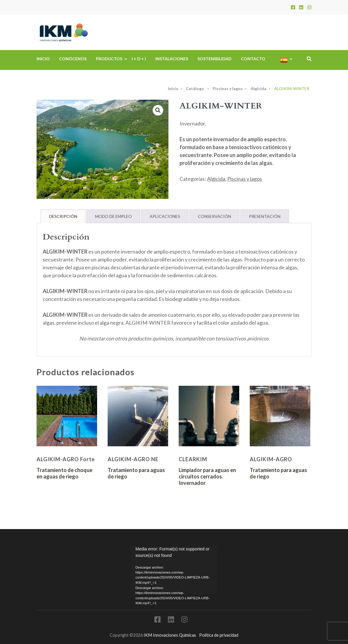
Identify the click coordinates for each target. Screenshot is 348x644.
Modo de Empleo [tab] (113, 216)
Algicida (216, 179)
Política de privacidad (219, 635)
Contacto (253, 59)
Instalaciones (172, 59)
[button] (158, 110)
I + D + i (139, 59)
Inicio (43, 59)
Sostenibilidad (215, 59)
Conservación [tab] (215, 216)
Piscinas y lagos (245, 179)
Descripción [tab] (63, 216)
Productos (109, 59)
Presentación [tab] (265, 216)
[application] (174, 570)
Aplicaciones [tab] (165, 216)
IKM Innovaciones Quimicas (170, 635)
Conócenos (73, 59)
